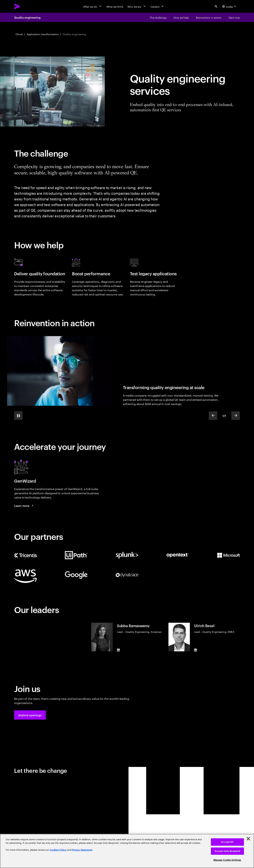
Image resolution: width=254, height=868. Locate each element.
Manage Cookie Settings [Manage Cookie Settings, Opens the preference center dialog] (227, 860)
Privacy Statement (82, 850)
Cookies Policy (58, 850)
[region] (127, 851)
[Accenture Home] (25, 6)
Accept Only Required (227, 851)
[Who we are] (137, 6)
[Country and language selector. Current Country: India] (230, 6)
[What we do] (93, 6)
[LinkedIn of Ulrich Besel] (195, 650)
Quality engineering (27, 17)
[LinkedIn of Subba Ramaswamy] (118, 650)
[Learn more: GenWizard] (24, 506)
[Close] (248, 839)
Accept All (227, 842)
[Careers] (157, 6)
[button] (30, 715)
